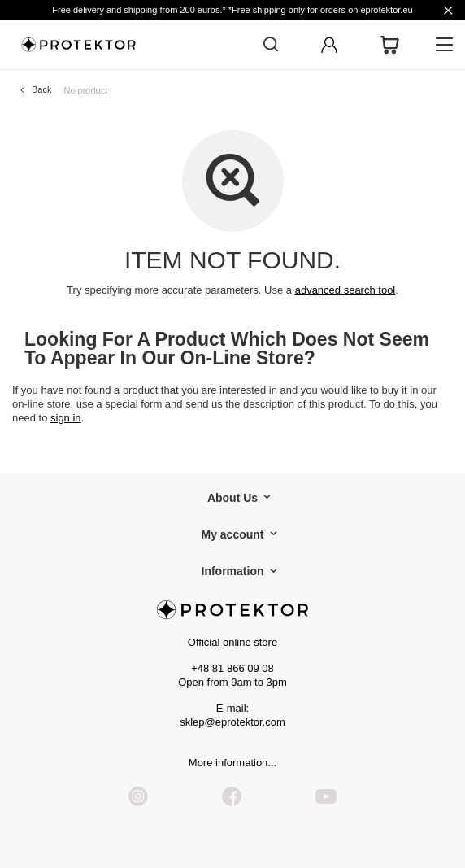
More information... (232, 763)
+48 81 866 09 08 (232, 668)
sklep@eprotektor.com (232, 722)
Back (41, 89)
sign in (66, 418)
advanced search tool (345, 290)
